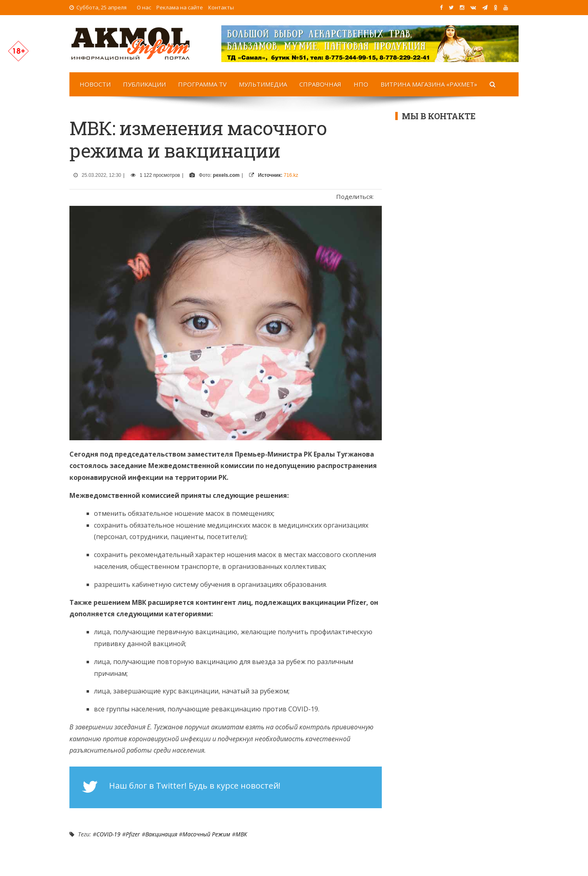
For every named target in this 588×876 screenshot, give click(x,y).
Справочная (320, 84)
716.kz (291, 175)
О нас (144, 7)
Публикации (144, 84)
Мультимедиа (263, 84)
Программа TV (202, 84)
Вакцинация (161, 834)
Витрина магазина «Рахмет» (429, 84)
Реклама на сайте (180, 7)
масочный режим (206, 834)
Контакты (221, 7)
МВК (241, 834)
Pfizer (133, 834)
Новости (95, 84)
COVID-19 (108, 834)
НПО (361, 84)
